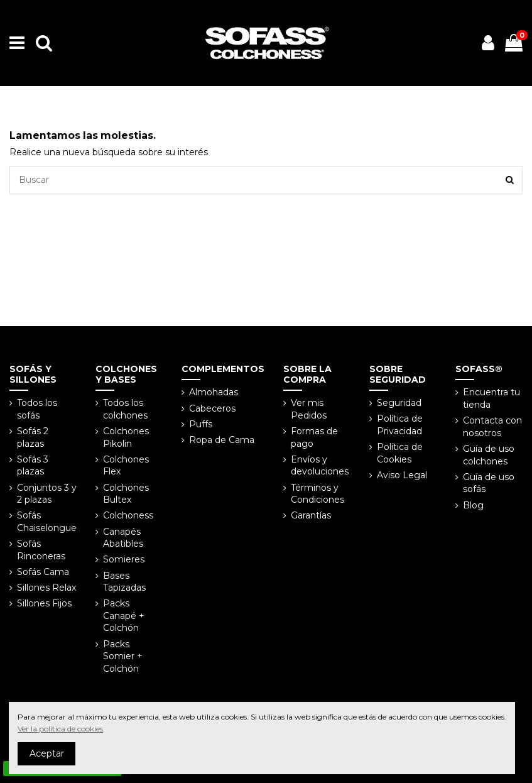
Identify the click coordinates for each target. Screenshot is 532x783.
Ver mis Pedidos (309, 409)
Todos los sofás (37, 409)
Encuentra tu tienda (491, 398)
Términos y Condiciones (318, 494)
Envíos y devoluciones (320, 466)
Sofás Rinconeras (41, 550)
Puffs (201, 424)
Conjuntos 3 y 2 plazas (47, 494)
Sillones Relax (46, 588)
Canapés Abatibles (123, 538)
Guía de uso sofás (489, 483)
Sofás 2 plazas (33, 437)
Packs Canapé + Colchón (124, 616)
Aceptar (47, 753)
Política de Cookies (400, 453)
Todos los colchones (125, 409)
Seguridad (399, 403)
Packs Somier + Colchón (123, 656)
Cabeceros (212, 408)
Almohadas (214, 392)
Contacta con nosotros (492, 427)
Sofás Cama (43, 572)
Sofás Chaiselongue (47, 522)
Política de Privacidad (400, 425)
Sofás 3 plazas (33, 466)
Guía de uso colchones (489, 455)
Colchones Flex (126, 466)
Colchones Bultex (126, 494)
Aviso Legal (402, 475)
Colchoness (128, 515)
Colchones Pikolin (126, 437)
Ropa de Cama (222, 440)
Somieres (124, 559)
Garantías (311, 515)
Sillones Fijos (44, 603)
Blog (473, 505)
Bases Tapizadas (124, 582)
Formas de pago (314, 437)
